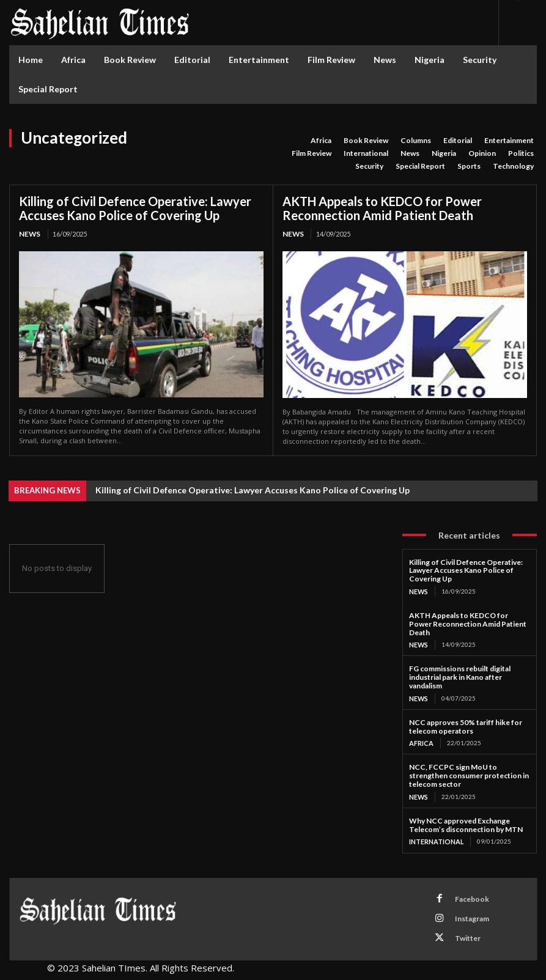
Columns (416, 141)
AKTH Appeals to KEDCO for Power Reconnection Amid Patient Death (382, 208)
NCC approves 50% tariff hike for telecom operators (466, 724)
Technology (513, 167)
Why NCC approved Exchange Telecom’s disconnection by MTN (466, 821)
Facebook (464, 893)
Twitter (460, 925)
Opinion (482, 154)
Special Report (420, 167)
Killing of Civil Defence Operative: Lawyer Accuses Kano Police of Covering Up (135, 208)
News (410, 154)
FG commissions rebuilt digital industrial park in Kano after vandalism (460, 675)
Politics (521, 154)
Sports (469, 167)
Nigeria (444, 154)
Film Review (312, 154)
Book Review (366, 141)
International (366, 154)
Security (369, 167)
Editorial (458, 141)
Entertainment (509, 141)
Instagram (465, 909)
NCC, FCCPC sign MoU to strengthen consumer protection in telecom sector (469, 772)
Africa (321, 141)
